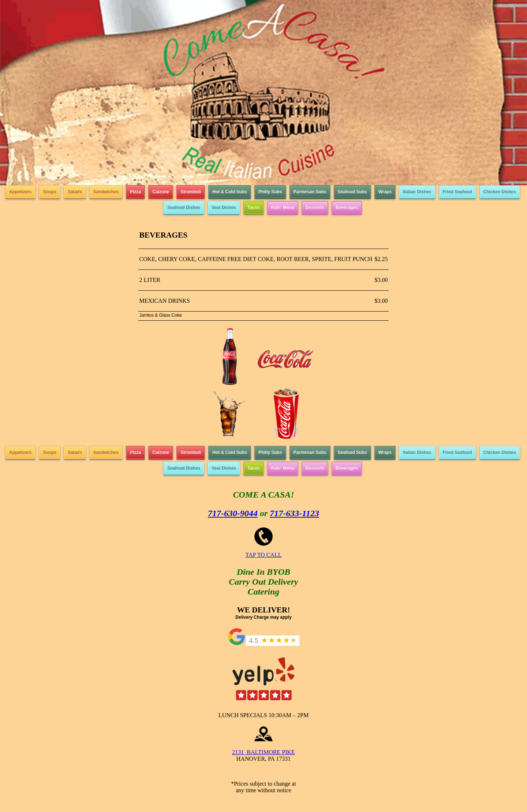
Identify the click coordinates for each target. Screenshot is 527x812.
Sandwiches (106, 192)
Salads (75, 192)
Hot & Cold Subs (230, 192)
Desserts (315, 208)
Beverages (347, 208)
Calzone (161, 192)
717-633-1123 (294, 513)
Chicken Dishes (500, 192)
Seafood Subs (352, 192)
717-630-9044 (233, 513)
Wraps (385, 192)
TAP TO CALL (264, 555)
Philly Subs (270, 192)
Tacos (254, 208)
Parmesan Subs (310, 192)
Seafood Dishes (184, 208)
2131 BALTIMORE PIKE (263, 752)
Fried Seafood (457, 192)
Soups (50, 192)
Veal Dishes (224, 208)
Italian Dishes (417, 192)
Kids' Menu (283, 208)
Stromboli (191, 192)
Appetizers (20, 192)
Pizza (135, 192)
